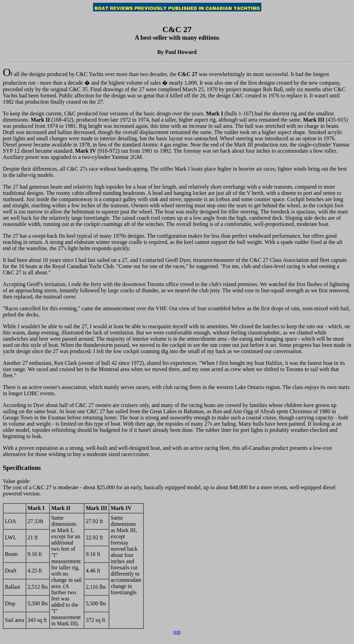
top (177, 632)
